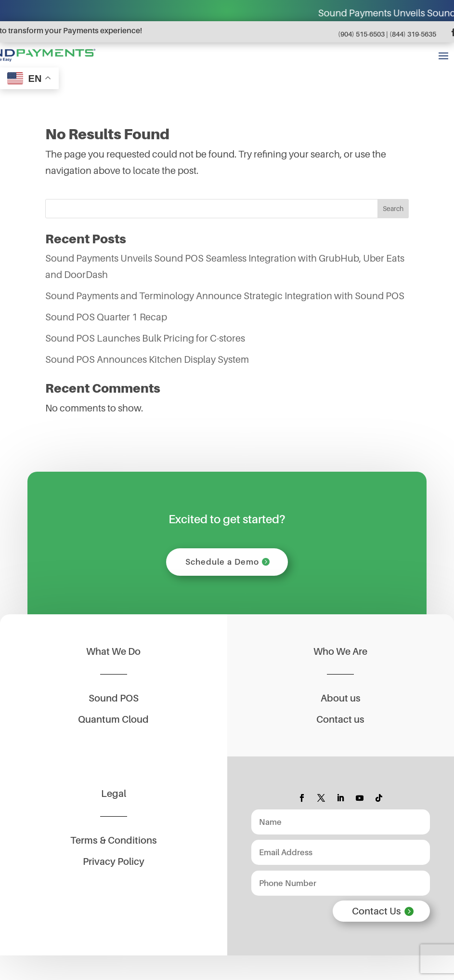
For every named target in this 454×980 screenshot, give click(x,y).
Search (393, 208)
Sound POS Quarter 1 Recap (106, 317)
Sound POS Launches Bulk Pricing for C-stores (145, 338)
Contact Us (376, 911)
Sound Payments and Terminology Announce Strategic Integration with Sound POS (225, 296)
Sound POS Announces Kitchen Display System (147, 359)
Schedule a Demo (222, 562)
